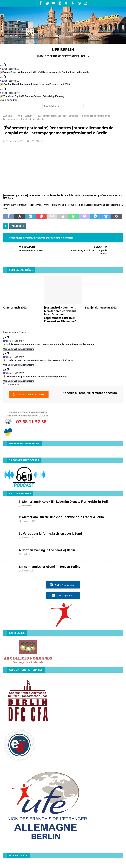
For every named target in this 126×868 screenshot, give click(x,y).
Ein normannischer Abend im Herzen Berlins (50, 567)
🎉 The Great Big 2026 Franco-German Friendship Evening (32, 96)
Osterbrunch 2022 (15, 308)
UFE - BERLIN (36, 141)
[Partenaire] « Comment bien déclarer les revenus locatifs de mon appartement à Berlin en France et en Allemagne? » (61, 314)
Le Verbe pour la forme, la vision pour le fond (50, 534)
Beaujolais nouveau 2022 (101, 308)
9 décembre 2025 (29, 506)
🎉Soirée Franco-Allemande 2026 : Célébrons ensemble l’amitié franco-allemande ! (45, 72)
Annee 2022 (18, 226)
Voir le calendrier (9, 100)
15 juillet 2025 (27, 538)
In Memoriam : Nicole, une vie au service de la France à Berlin (61, 517)
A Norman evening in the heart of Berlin (47, 550)
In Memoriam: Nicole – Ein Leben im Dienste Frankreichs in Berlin (64, 502)
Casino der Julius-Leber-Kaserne (19, 349)
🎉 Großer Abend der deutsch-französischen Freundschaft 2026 (35, 84)
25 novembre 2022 (15, 141)
